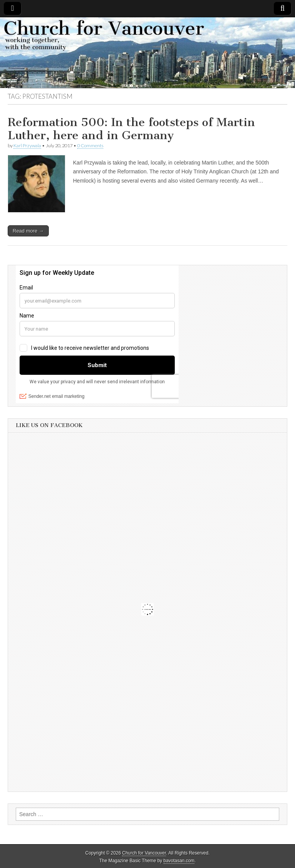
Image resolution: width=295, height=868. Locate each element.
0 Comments (90, 145)
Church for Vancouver (144, 853)
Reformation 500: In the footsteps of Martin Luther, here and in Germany (131, 129)
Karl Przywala (27, 145)
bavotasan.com (179, 861)
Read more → (28, 231)
